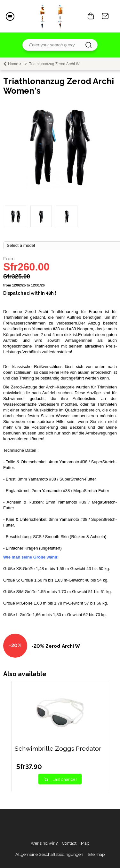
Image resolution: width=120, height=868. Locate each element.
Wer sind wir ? (44, 843)
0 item (91, 16)
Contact (105, 16)
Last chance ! (65, 779)
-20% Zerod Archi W (56, 646)
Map (85, 843)
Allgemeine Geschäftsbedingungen (49, 854)
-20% (15, 645)
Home (13, 64)
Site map (96, 854)
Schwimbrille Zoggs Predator (58, 749)
